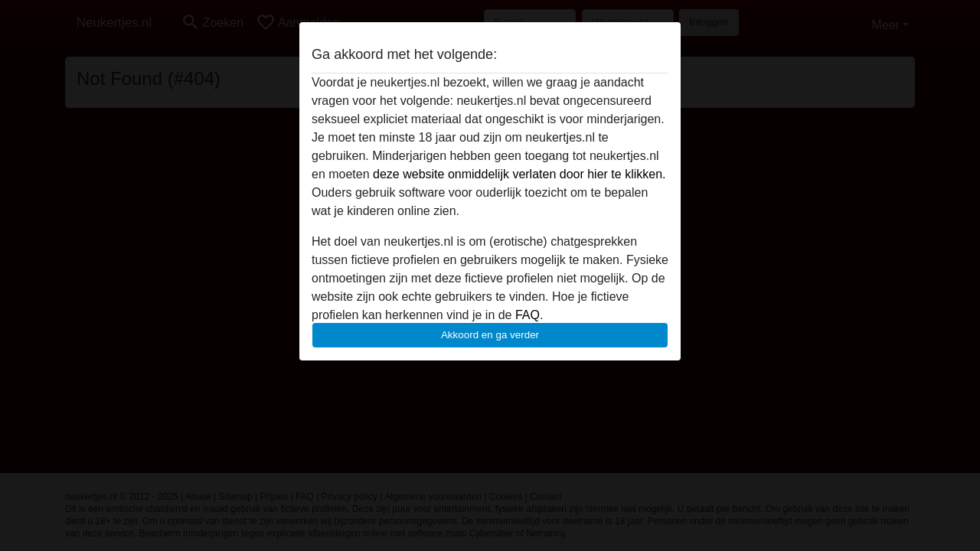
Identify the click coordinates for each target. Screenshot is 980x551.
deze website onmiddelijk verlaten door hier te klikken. (519, 174)
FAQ (528, 315)
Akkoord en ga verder (490, 335)
